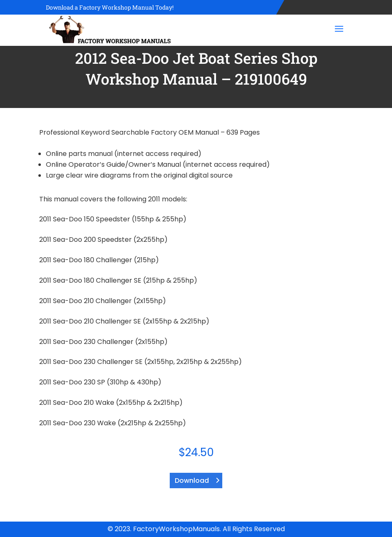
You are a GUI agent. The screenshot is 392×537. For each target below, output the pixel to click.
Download (192, 481)
